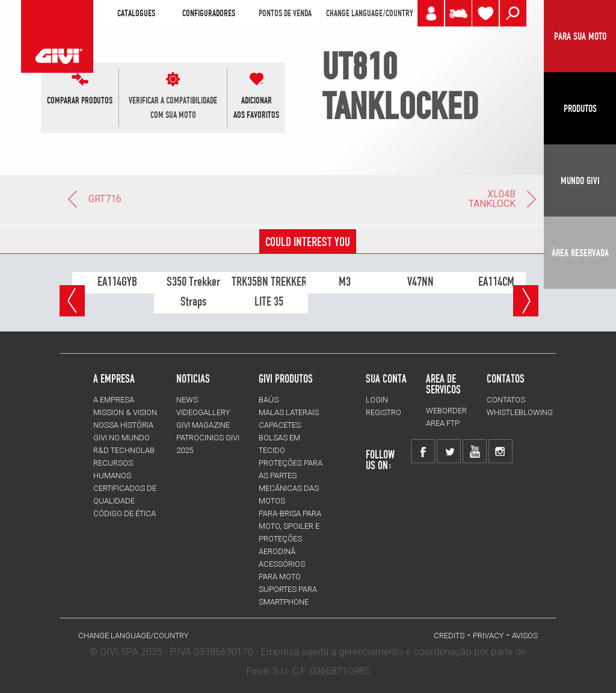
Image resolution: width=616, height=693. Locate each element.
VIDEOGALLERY (203, 412)
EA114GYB (117, 282)
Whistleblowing (520, 412)
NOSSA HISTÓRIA (123, 425)
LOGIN (377, 400)
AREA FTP (443, 423)
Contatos (506, 400)
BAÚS (269, 400)
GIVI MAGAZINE (203, 425)
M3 (345, 282)
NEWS (187, 400)
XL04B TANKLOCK (503, 199)
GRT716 (94, 199)
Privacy (488, 636)
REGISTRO (383, 412)
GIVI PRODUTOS (286, 378)
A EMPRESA (114, 400)
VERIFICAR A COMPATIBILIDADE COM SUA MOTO (173, 108)
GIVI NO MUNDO (122, 438)
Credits (449, 636)
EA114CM (496, 282)
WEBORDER (446, 411)
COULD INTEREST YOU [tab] (308, 242)
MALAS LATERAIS (289, 412)
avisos (525, 636)
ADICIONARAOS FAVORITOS (256, 108)
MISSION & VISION (125, 412)
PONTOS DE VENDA (285, 13)
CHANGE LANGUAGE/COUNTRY (369, 13)
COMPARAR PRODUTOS (80, 100)
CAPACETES (280, 425)
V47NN (420, 282)
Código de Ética (125, 513)
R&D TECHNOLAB (124, 450)
